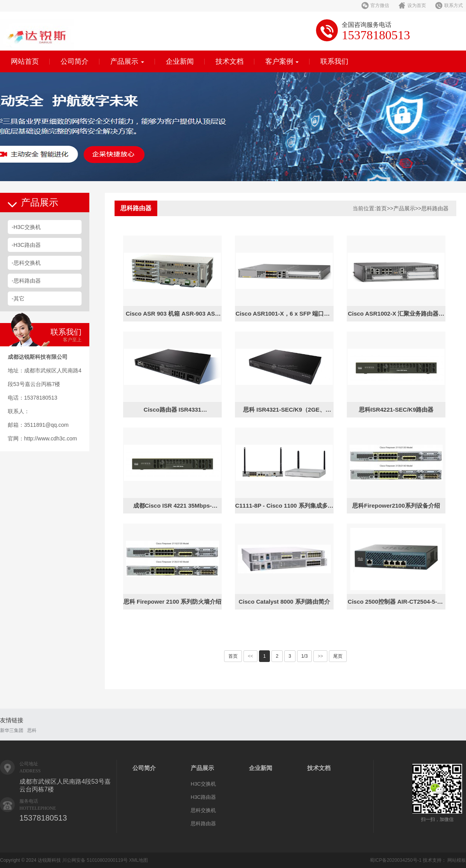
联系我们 (334, 61)
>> (320, 656)
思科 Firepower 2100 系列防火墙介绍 (173, 602)
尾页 (338, 656)
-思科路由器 (26, 281)
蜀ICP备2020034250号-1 (396, 860)
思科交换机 (203, 810)
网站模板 (457, 860)
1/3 (305, 656)
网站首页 (25, 61)
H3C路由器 (203, 797)
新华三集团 (12, 730)
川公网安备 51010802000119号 (95, 860)
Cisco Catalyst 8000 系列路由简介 (284, 602)
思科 (32, 730)
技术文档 (230, 61)
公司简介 (75, 61)
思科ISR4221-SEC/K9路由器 (396, 410)
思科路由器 (435, 208)
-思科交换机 (26, 263)
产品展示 (127, 61)
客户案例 (282, 61)
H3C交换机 (203, 784)
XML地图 (138, 860)
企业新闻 (180, 61)
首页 (381, 208)
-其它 (18, 299)
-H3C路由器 (26, 245)
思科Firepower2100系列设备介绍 (396, 506)
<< (250, 656)
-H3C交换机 (26, 227)
